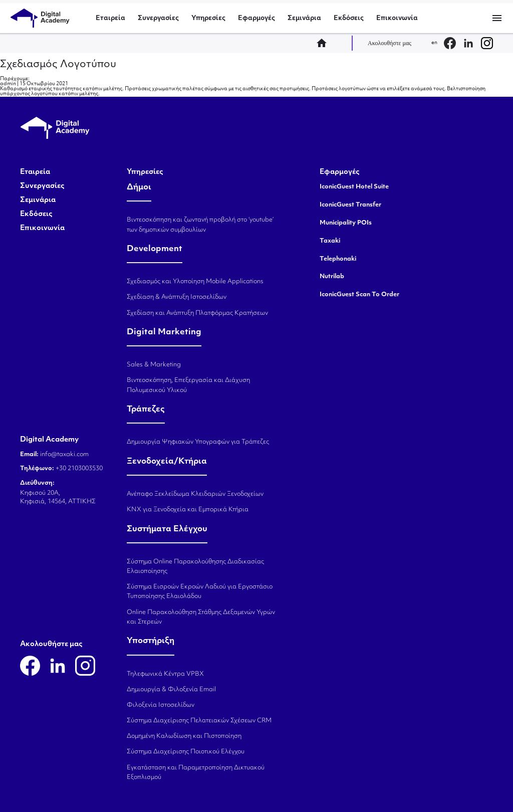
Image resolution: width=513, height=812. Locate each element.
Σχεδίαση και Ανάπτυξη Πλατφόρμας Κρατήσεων (197, 313)
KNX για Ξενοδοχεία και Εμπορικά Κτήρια (188, 510)
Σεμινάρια (304, 18)
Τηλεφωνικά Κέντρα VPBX (165, 674)
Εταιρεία (110, 18)
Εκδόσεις (349, 18)
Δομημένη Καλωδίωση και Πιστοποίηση (184, 736)
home (325, 43)
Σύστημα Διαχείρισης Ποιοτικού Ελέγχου (186, 752)
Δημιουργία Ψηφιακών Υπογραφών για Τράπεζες (198, 442)
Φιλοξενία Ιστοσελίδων (161, 705)
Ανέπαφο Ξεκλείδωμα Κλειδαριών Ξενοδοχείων (195, 494)
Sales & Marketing (154, 365)
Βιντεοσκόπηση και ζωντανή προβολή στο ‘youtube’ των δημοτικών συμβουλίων (200, 225)
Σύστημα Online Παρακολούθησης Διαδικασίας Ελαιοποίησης (195, 567)
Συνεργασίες (158, 18)
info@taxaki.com (64, 455)
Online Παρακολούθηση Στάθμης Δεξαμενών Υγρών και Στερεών (201, 617)
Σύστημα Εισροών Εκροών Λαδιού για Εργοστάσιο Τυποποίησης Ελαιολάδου (200, 592)
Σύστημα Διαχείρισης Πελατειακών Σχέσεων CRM (199, 721)
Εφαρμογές (256, 18)
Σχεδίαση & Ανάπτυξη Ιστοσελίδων (177, 297)
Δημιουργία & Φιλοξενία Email (171, 690)
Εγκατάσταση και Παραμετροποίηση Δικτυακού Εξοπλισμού (196, 773)
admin (8, 84)
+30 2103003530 (78, 469)
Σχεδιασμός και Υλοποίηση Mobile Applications (195, 282)
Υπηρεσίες (208, 18)
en (434, 43)
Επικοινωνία (397, 18)
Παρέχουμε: (15, 79)
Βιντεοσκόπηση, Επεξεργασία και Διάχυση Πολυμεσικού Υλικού (188, 385)
